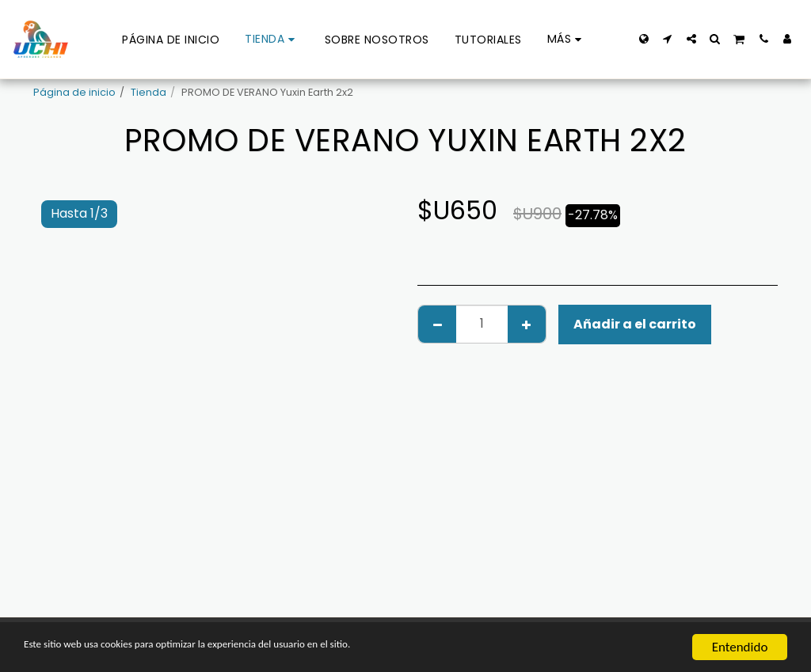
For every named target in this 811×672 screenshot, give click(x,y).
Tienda (148, 92)
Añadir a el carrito (635, 324)
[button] (668, 39)
